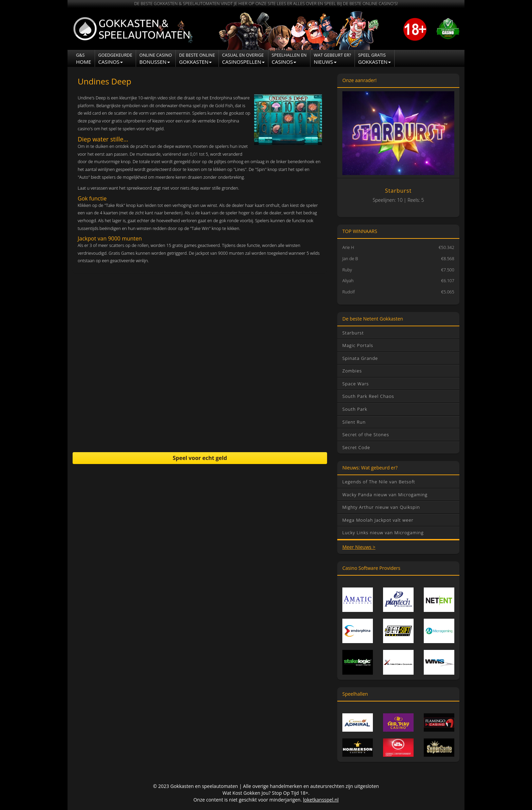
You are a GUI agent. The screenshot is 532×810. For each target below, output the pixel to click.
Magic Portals (358, 345)
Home (84, 59)
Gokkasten (197, 59)
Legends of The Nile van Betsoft (379, 482)
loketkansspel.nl (321, 800)
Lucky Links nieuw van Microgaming (383, 533)
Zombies (352, 371)
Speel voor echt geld (200, 458)
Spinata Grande (360, 358)
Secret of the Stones (366, 435)
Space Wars (356, 384)
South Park (355, 409)
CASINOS (289, 59)
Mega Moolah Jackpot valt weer (378, 520)
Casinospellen (243, 59)
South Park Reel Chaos (368, 396)
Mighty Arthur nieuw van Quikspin (381, 507)
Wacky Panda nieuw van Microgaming (385, 495)
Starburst (353, 333)
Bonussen (156, 59)
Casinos (115, 59)
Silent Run (354, 422)
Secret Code (356, 447)
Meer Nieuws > (359, 547)
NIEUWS (332, 59)
